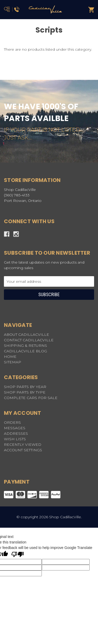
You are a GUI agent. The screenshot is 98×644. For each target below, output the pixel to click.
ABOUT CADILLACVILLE (27, 334)
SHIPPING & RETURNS (25, 345)
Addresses (16, 433)
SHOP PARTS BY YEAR (25, 387)
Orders (12, 422)
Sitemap (13, 362)
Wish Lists (15, 439)
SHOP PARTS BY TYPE (25, 392)
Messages (15, 428)
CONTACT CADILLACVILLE (29, 340)
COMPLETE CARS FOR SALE (31, 398)
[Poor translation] (18, 555)
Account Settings (23, 450)
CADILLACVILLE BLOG (25, 351)
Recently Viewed (23, 444)
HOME (10, 357)
